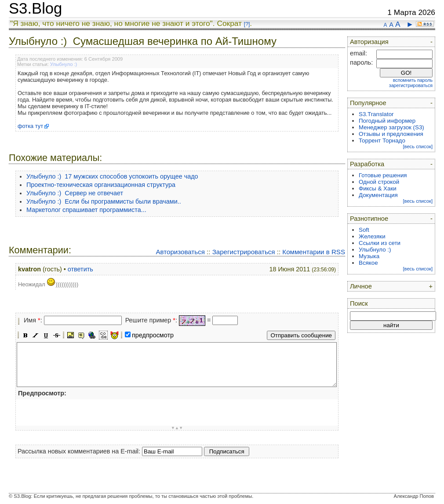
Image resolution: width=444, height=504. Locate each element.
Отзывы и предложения (391, 134)
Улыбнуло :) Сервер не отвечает (75, 193)
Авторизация (369, 42)
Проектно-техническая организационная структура (101, 185)
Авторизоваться (180, 252)
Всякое (368, 263)
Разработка (367, 164)
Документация (378, 195)
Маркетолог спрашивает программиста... (86, 210)
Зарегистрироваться (244, 252)
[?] (247, 24)
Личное (361, 286)
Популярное (368, 103)
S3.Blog (35, 8)
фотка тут (30, 126)
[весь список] (418, 146)
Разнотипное (369, 219)
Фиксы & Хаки (378, 188)
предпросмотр (153, 335)
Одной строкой (379, 182)
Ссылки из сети (380, 243)
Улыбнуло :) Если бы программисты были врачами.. (104, 201)
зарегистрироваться (411, 85)
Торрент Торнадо (382, 141)
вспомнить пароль (413, 80)
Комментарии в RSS (314, 252)
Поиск (359, 303)
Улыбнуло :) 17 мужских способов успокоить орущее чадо (112, 176)
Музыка (369, 256)
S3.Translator (376, 114)
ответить (80, 269)
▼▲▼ (177, 428)
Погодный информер (387, 121)
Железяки (372, 236)
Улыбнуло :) (64, 64)
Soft (364, 230)
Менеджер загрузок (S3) (391, 127)
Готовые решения (383, 175)
